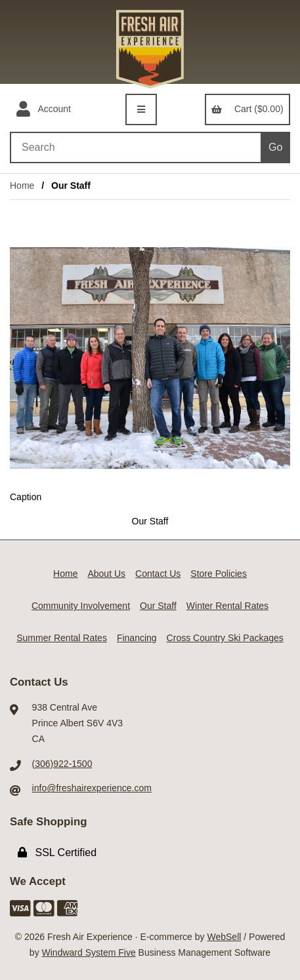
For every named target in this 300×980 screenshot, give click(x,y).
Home (22, 186)
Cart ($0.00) (247, 109)
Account (44, 109)
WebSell (224, 937)
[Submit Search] (275, 147)
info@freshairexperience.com (92, 788)
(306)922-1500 (62, 764)
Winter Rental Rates (227, 606)
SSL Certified (57, 853)
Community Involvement (81, 606)
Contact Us (158, 574)
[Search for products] (135, 147)
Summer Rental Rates (62, 638)
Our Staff (158, 606)
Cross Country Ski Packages (225, 638)
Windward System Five (89, 952)
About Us (106, 574)
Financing (137, 638)
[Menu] (141, 109)
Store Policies (219, 574)
